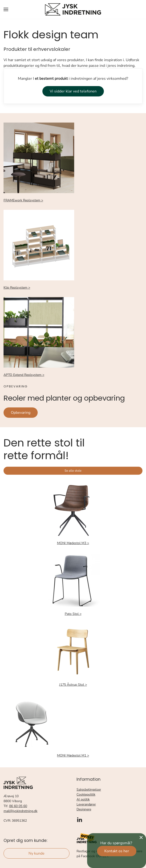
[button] (6, 9)
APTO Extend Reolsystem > (24, 375)
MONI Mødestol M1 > (73, 755)
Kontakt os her (117, 851)
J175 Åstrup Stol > (73, 685)
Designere (84, 809)
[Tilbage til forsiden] (73, 9)
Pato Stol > (73, 614)
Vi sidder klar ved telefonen (73, 91)
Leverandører (86, 804)
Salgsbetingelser (89, 790)
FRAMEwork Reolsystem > (23, 200)
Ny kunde (36, 853)
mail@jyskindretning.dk (20, 811)
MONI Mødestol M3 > (73, 543)
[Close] (141, 837)
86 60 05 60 (18, 806)
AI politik (83, 799)
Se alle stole (73, 471)
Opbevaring (21, 413)
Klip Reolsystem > (17, 288)
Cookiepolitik (86, 794)
